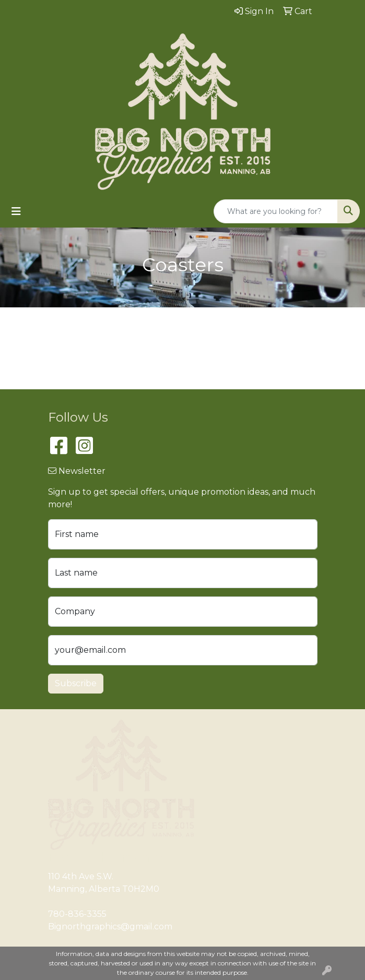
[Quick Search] (276, 211)
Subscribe (76, 683)
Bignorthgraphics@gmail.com (110, 927)
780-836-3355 (77, 914)
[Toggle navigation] (16, 211)
